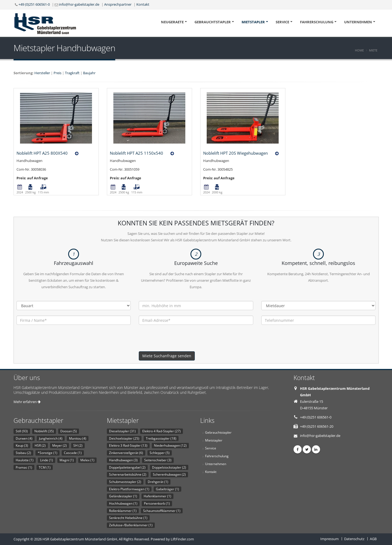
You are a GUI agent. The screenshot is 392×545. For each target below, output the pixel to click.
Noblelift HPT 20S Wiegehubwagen (235, 153)
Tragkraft (72, 73)
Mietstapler (253, 22)
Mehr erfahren (27, 402)
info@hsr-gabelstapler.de (79, 4)
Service (282, 22)
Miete (373, 50)
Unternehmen (358, 22)
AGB (373, 539)
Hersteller (42, 73)
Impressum (330, 539)
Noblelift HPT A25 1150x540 (136, 153)
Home (359, 50)
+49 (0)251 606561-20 (317, 426)
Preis (57, 73)
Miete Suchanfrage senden (167, 356)
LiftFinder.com (182, 539)
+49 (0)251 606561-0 (34, 4)
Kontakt (143, 4)
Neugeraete (172, 22)
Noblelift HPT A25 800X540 (42, 153)
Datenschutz (354, 539)
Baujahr (89, 73)
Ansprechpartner (118, 4)
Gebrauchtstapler (213, 22)
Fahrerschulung (317, 22)
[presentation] (180, 341)
